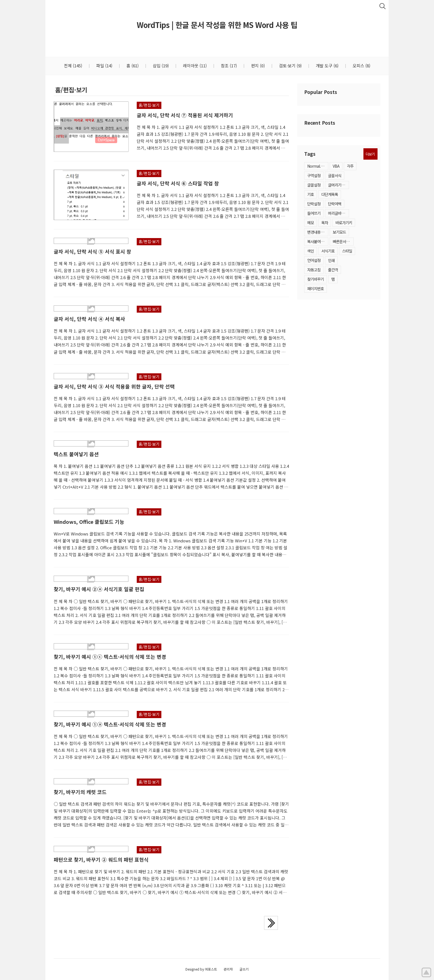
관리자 (228, 969)
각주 (350, 166)
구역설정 (314, 175)
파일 (104, 66)
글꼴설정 (314, 185)
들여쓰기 (314, 213)
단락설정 (314, 204)
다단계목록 (330, 194)
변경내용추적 (317, 232)
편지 (257, 66)
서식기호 (328, 251)
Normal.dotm (318, 166)
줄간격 (333, 270)
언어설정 (314, 260)
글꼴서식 (335, 175)
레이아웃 (194, 66)
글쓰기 (244, 969)
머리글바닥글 (338, 213)
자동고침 (314, 270)
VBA (336, 166)
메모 (311, 223)
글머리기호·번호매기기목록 (339, 185)
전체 (73, 66)
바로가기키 (344, 223)
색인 (311, 251)
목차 (325, 223)
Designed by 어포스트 (201, 969)
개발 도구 (327, 66)
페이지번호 (316, 289)
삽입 (160, 66)
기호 (311, 194)
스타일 (347, 251)
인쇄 (331, 260)
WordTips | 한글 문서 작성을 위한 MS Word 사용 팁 (217, 25)
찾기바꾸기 (316, 279)
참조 (228, 66)
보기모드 (339, 232)
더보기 (370, 154)
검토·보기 (290, 66)
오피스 (361, 66)
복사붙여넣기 (317, 241)
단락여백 (335, 204)
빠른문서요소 (343, 241)
